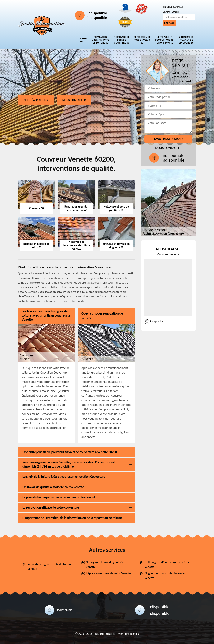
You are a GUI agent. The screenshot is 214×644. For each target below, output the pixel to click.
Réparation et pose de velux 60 (142, 40)
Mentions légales (128, 634)
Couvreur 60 (81, 40)
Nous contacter (74, 100)
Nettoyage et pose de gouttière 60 (122, 40)
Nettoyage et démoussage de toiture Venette (167, 565)
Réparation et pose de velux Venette (108, 573)
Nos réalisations (36, 100)
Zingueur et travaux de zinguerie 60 (186, 40)
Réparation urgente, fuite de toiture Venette (50, 566)
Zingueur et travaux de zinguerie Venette (165, 576)
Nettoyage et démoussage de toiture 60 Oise (164, 40)
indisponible (97, 13)
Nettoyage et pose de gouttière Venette (105, 565)
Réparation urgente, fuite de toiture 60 (100, 40)
